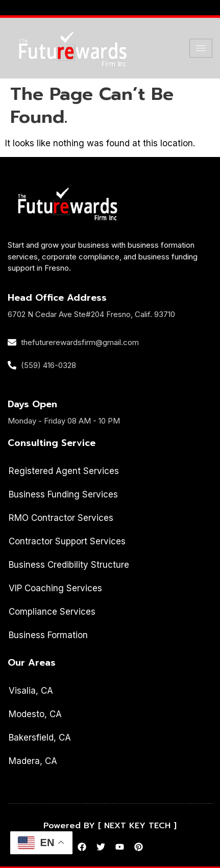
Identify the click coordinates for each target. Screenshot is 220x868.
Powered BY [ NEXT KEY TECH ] (110, 826)
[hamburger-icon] (201, 48)
